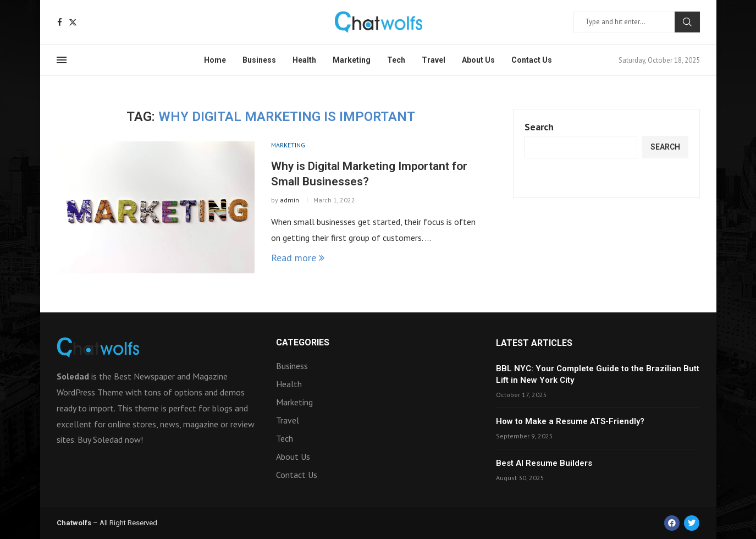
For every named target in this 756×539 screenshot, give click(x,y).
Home (215, 60)
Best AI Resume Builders (544, 463)
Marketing (352, 60)
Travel (434, 60)
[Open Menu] (62, 60)
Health (304, 60)
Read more (298, 258)
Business (259, 60)
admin (289, 200)
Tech (396, 60)
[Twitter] (73, 22)
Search (687, 22)
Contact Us (532, 60)
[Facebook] (60, 22)
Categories (303, 343)
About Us (478, 60)
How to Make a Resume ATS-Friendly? (570, 421)
